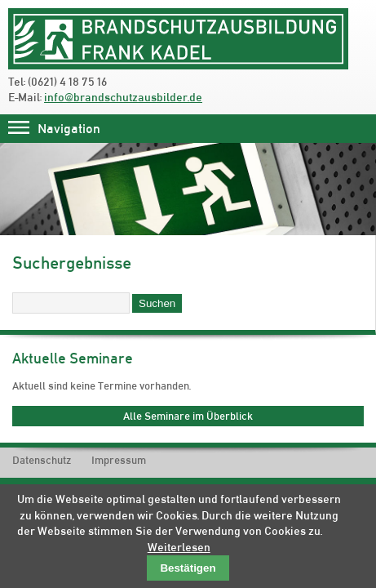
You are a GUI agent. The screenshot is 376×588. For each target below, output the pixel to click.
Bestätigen (188, 568)
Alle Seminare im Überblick (188, 416)
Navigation (69, 128)
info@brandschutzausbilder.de (123, 97)
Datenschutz (42, 460)
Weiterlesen (179, 547)
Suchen (157, 303)
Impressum (119, 460)
